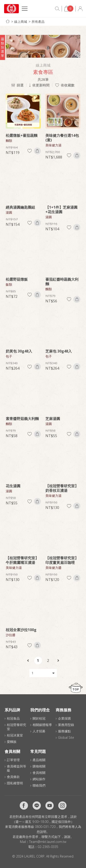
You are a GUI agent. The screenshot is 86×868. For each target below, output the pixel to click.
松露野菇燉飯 (17, 279)
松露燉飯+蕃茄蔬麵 (22, 135)
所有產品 (38, 22)
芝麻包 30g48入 (59, 351)
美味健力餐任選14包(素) (62, 138)
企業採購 (64, 718)
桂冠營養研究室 (17, 727)
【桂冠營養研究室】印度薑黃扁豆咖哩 (62, 560)
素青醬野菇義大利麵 (22, 419)
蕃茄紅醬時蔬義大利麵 (62, 282)
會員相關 (39, 773)
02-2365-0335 (48, 847)
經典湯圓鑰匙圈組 (20, 207)
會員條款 (13, 777)
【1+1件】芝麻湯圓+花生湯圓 (61, 210)
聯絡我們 (39, 785)
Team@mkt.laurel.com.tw (48, 842)
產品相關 (39, 760)
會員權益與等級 (17, 768)
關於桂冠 (39, 718)
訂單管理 (13, 760)
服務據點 (64, 731)
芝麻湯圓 (53, 419)
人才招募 (39, 731)
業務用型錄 (66, 725)
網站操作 (39, 779)
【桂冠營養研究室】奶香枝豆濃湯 (62, 488)
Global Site (66, 737)
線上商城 (21, 22)
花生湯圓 (13, 486)
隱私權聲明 (15, 783)
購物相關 (39, 766)
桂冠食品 (13, 718)
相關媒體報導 (42, 725)
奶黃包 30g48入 (19, 351)
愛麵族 (12, 742)
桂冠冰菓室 (15, 735)
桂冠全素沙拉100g (21, 630)
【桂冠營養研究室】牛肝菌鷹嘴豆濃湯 (22, 560)
